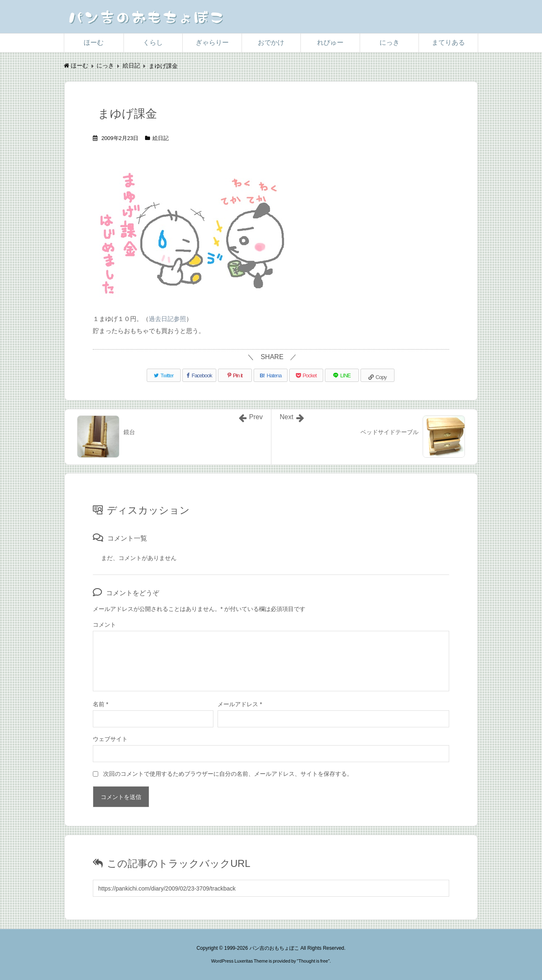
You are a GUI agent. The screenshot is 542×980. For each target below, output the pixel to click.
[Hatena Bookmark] (271, 375)
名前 (100, 704)
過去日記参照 (167, 319)
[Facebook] (199, 375)
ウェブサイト (110, 739)
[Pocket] (306, 375)
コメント (104, 625)
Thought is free (313, 961)
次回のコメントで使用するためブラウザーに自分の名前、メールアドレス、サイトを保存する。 (228, 774)
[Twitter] (164, 375)
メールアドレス (240, 704)
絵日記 (161, 138)
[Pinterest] (235, 375)
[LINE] (342, 375)
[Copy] (377, 375)
